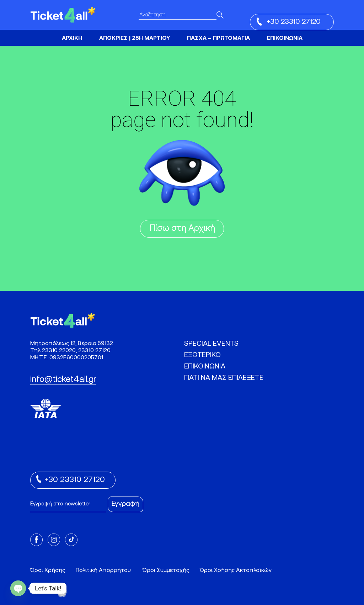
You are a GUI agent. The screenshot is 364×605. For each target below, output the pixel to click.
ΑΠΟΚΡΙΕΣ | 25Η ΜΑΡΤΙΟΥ (135, 38)
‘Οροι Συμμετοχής (165, 570)
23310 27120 (94, 351)
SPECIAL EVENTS (211, 344)
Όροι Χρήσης (48, 570)
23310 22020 (59, 351)
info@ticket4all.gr (63, 380)
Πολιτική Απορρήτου (103, 570)
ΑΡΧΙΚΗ (72, 38)
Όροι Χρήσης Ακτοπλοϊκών (236, 570)
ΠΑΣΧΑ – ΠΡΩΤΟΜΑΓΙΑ (218, 38)
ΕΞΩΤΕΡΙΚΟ (202, 355)
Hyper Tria (49, 592)
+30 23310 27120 (289, 22)
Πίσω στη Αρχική (182, 229)
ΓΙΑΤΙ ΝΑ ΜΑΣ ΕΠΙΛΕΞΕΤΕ (224, 378)
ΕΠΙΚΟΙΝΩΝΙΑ (285, 38)
